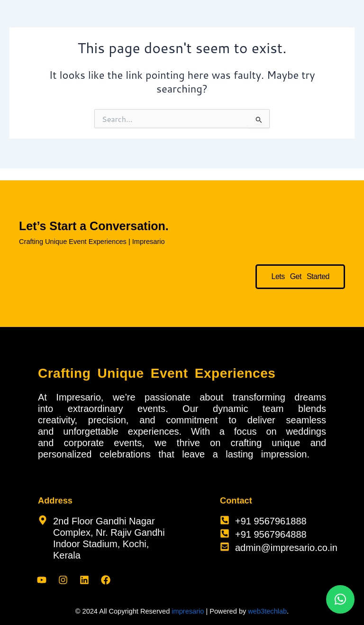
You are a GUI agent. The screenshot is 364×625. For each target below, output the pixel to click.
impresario (188, 611)
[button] (340, 599)
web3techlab (267, 611)
